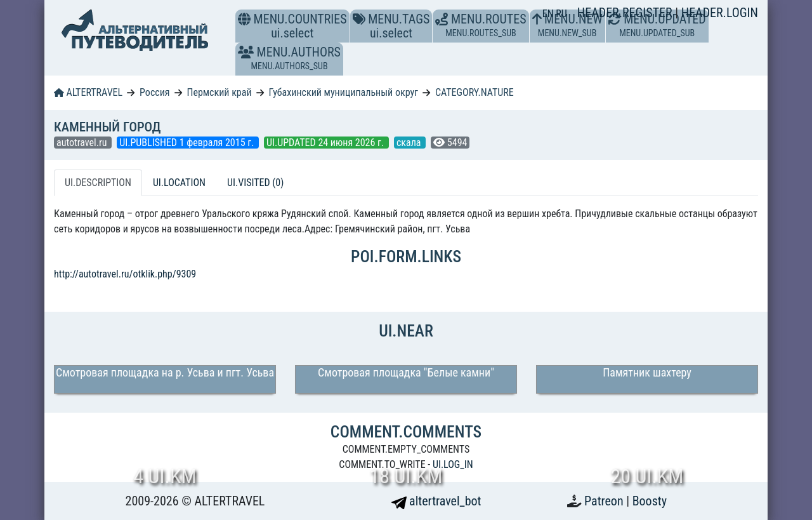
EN (549, 14)
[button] (246, 52)
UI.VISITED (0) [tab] (255, 183)
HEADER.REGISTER (626, 13)
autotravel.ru (83, 143)
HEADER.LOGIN (720, 13)
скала (410, 143)
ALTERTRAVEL (88, 92)
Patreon (605, 501)
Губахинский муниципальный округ (343, 92)
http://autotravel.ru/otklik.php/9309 (125, 274)
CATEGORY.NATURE (475, 92)
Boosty (650, 501)
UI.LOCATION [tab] (179, 183)
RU (561, 14)
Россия (154, 92)
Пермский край (219, 92)
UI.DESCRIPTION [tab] (98, 183)
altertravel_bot (436, 501)
